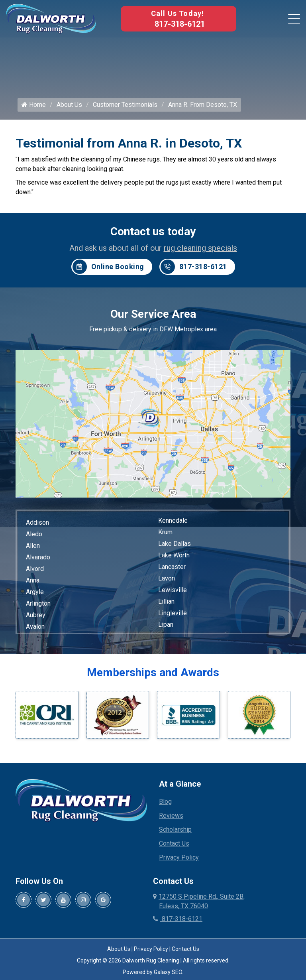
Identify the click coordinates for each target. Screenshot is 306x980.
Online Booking (108, 267)
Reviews (171, 816)
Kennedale (173, 521)
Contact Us (174, 844)
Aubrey (36, 615)
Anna (33, 580)
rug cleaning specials (200, 248)
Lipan (166, 625)
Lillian (166, 601)
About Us (69, 105)
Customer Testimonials (125, 105)
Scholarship (175, 830)
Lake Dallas (175, 544)
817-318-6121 (180, 24)
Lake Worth (174, 555)
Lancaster (172, 567)
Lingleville (173, 613)
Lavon (167, 578)
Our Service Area (153, 314)
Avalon (35, 627)
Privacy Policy (179, 858)
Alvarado (38, 557)
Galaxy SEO (168, 972)
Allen (33, 546)
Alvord (35, 569)
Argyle (35, 592)
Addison (37, 522)
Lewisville (173, 590)
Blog (165, 802)
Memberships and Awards (153, 672)
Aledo (34, 534)
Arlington (38, 603)
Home (34, 105)
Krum (165, 532)
